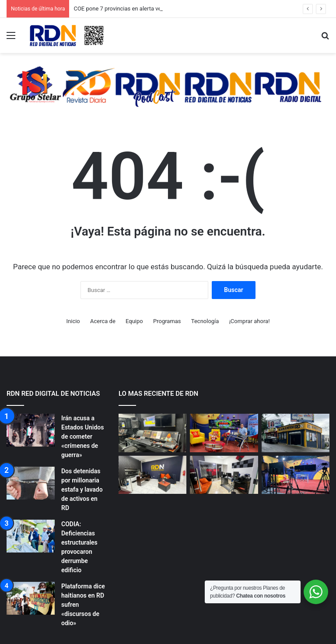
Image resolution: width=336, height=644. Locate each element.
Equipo (134, 321)
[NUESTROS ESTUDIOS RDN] (152, 433)
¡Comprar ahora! (250, 321)
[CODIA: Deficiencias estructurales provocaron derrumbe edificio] (31, 536)
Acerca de (103, 321)
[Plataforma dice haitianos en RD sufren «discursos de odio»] (31, 598)
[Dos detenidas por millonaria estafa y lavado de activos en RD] (31, 483)
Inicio (73, 321)
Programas (167, 321)
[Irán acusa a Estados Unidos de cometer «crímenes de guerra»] (31, 430)
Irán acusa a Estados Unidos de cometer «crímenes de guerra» (82, 436)
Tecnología (205, 321)
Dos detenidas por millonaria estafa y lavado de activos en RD (82, 489)
